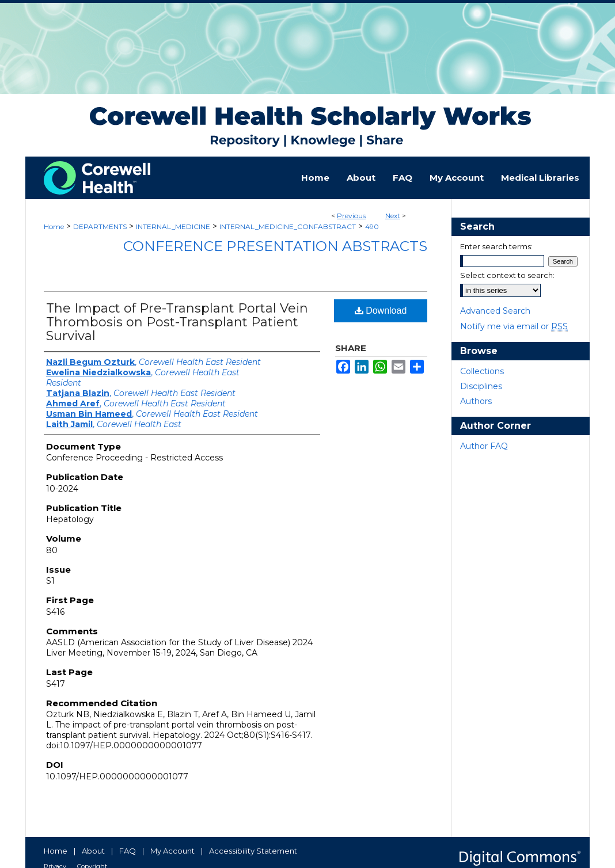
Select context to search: (507, 275)
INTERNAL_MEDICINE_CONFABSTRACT (288, 226)
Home (54, 226)
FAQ (128, 851)
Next (393, 216)
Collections (482, 371)
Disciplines (481, 386)
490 (372, 226)
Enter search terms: (496, 246)
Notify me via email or (514, 326)
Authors (476, 401)
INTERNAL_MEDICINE (173, 226)
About (93, 851)
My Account (172, 851)
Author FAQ (484, 446)
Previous (351, 216)
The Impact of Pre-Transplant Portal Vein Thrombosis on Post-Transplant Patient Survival (177, 322)
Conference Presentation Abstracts (275, 246)
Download (381, 311)
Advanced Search (495, 311)
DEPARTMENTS (100, 226)
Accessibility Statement (253, 851)
